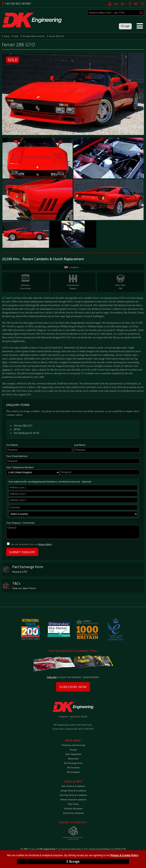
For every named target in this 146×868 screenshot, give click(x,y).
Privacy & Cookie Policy (124, 855)
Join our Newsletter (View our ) (32, 544)
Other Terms (73, 804)
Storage (73, 750)
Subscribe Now (73, 687)
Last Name (80, 445)
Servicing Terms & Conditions (73, 795)
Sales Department (73, 754)
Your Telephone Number (20, 467)
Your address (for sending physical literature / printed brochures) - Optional (50, 482)
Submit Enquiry (22, 552)
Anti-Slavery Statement (73, 813)
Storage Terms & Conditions (73, 791)
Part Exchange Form (23, 569)
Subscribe (52, 677)
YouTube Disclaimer (73, 808)
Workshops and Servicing (73, 745)
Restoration (73, 759)
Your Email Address (17, 456)
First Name (12, 445)
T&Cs (19, 585)
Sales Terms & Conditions (73, 786)
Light (125, 26)
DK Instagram (73, 772)
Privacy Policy (45, 544)
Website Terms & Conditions (73, 799)
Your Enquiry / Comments (20, 523)
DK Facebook (73, 767)
